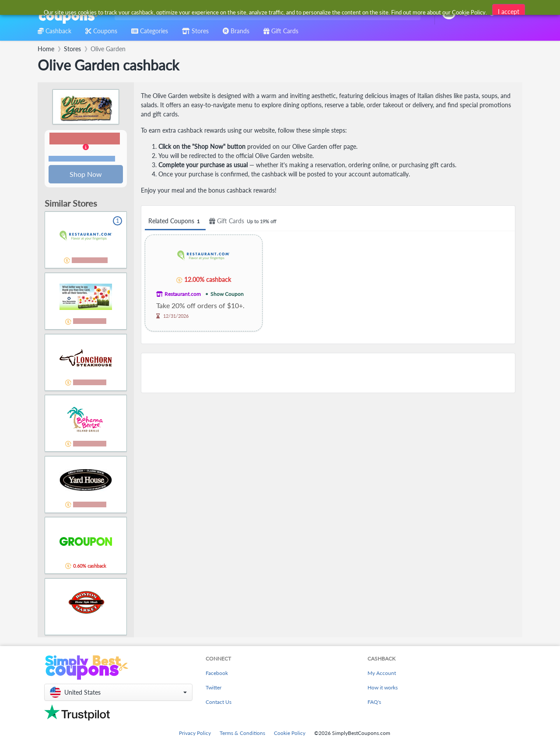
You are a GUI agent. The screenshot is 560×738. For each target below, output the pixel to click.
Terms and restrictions (82, 159)
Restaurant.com (183, 294)
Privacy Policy (195, 734)
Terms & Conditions (242, 734)
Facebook (217, 674)
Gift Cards (244, 221)
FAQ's (374, 703)
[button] (86, 148)
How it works (383, 688)
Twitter (213, 688)
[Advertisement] (328, 373)
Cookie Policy (290, 734)
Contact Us (219, 703)
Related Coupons (175, 221)
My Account (382, 674)
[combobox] (266, 12)
